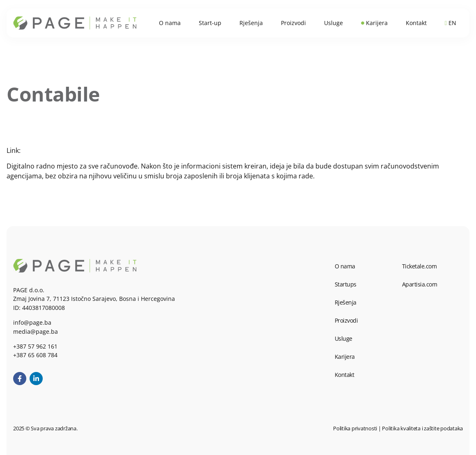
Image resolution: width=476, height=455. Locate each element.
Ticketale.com (420, 266)
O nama (345, 266)
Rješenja (346, 302)
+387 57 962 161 (35, 346)
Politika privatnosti (355, 428)
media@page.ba (36, 331)
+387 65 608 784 (35, 355)
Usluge (344, 338)
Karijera (345, 357)
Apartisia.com (420, 284)
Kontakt (345, 375)
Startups (346, 284)
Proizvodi (346, 320)
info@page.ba (32, 322)
